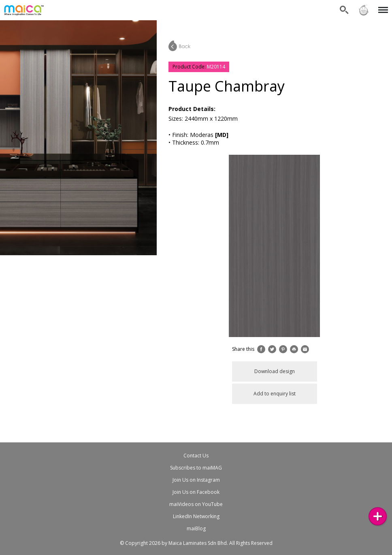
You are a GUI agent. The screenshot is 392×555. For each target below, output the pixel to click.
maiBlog (196, 528)
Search (344, 10)
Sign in (364, 10)
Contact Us (196, 456)
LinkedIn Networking (196, 516)
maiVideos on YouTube (196, 504)
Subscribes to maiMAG (196, 468)
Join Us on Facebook (196, 492)
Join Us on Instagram (196, 480)
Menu (382, 6)
